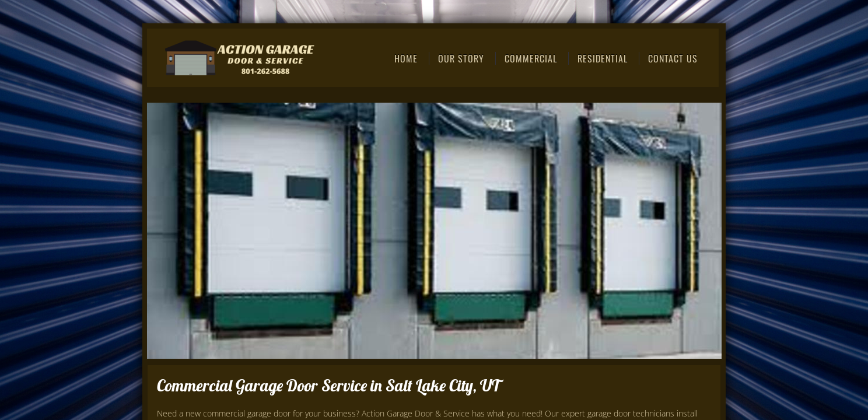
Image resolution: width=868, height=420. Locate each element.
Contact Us (673, 58)
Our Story (461, 58)
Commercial (531, 58)
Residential (603, 58)
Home (406, 58)
